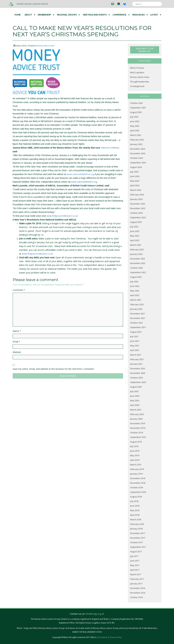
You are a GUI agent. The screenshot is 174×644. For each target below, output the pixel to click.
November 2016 (138, 593)
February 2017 (137, 579)
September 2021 (138, 327)
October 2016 (136, 597)
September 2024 (138, 163)
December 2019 (138, 423)
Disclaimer (103, 637)
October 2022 (136, 268)
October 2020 (136, 378)
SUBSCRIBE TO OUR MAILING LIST (145, 50)
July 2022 (134, 282)
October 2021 (136, 323)
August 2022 (136, 277)
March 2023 (136, 245)
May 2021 (135, 346)
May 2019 (135, 455)
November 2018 (138, 483)
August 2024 (136, 167)
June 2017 (135, 561)
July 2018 (134, 501)
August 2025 (136, 112)
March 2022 (136, 300)
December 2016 (138, 588)
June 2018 (135, 506)
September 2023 (138, 217)
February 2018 (137, 524)
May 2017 (135, 565)
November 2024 (138, 153)
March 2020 (136, 410)
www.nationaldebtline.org (80, 174)
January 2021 (136, 364)
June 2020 (135, 396)
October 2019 (136, 433)
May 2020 (135, 401)
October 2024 (136, 158)
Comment (19, 290)
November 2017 (138, 538)
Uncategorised (137, 86)
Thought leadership (140, 82)
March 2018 (136, 519)
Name (17, 331)
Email (16, 342)
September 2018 (138, 492)
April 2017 (135, 570)
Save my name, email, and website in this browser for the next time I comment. (53, 369)
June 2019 (135, 451)
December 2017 (138, 533)
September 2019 (138, 437)
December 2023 (138, 204)
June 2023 (135, 231)
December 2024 (138, 149)
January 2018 (136, 529)
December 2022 (138, 259)
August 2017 (136, 552)
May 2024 (135, 181)
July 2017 (134, 556)
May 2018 (135, 510)
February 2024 (137, 195)
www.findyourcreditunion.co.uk (62, 216)
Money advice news (46, 46)
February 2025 (137, 140)
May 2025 (135, 126)
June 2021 (135, 341)
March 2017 (136, 574)
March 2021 (136, 355)
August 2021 (136, 332)
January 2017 (136, 584)
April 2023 (135, 240)
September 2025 (138, 108)
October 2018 (136, 487)
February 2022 (137, 304)
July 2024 (134, 172)
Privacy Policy (116, 637)
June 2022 (135, 286)
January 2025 (136, 144)
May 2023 (135, 236)
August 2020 (136, 387)
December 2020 (138, 368)
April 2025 (135, 131)
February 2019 (137, 469)
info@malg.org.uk (95, 614)
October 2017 (136, 542)
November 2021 (138, 318)
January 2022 (136, 309)
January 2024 (136, 199)
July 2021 (134, 336)
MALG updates (137, 72)
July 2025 (134, 117)
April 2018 (135, 515)
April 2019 (135, 460)
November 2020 (138, 373)
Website (17, 352)
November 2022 (138, 263)
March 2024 (136, 190)
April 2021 (135, 350)
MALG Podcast (137, 68)
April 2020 (135, 405)
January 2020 (136, 419)
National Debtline (110, 148)
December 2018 (138, 478)
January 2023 (136, 254)
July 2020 (134, 391)
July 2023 (134, 227)
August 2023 (136, 222)
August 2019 (136, 442)
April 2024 (135, 185)
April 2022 (135, 295)
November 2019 (138, 428)
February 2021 (137, 359)
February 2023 (137, 249)
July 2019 (134, 446)
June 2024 (135, 176)
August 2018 (136, 497)
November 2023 (138, 208)
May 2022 (135, 291)
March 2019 (136, 465)
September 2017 (138, 547)
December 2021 (138, 314)
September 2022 (138, 272)
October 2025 (136, 103)
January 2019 (136, 474)
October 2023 (136, 213)
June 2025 (135, 121)
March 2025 (136, 135)
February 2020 (137, 414)
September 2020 (138, 382)
